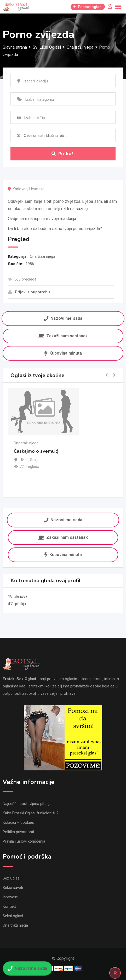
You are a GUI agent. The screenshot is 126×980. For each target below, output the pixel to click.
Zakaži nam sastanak (63, 336)
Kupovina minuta (63, 353)
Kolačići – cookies (18, 822)
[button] (107, 375)
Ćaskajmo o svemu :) (36, 451)
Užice (24, 460)
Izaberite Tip (35, 118)
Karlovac (20, 189)
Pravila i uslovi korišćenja (24, 841)
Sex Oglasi (12, 878)
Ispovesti (10, 897)
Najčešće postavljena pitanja (27, 804)
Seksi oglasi (13, 916)
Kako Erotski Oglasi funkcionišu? (31, 813)
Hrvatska (37, 189)
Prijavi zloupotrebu (29, 292)
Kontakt (9, 906)
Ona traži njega (42, 256)
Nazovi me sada (63, 319)
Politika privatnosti (18, 832)
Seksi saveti (13, 888)
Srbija (35, 460)
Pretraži (63, 154)
